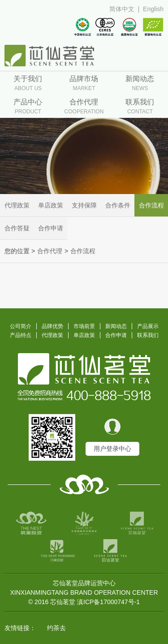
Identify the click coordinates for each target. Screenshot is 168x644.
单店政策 (51, 205)
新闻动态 (116, 326)
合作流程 (151, 205)
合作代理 (50, 251)
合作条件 (118, 205)
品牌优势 (52, 326)
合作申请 (51, 228)
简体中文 (122, 9)
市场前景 (84, 326)
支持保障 (84, 205)
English (153, 9)
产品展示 (148, 326)
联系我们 (148, 335)
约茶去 (56, 628)
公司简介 (21, 326)
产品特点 (21, 335)
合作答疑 (17, 228)
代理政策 (17, 205)
